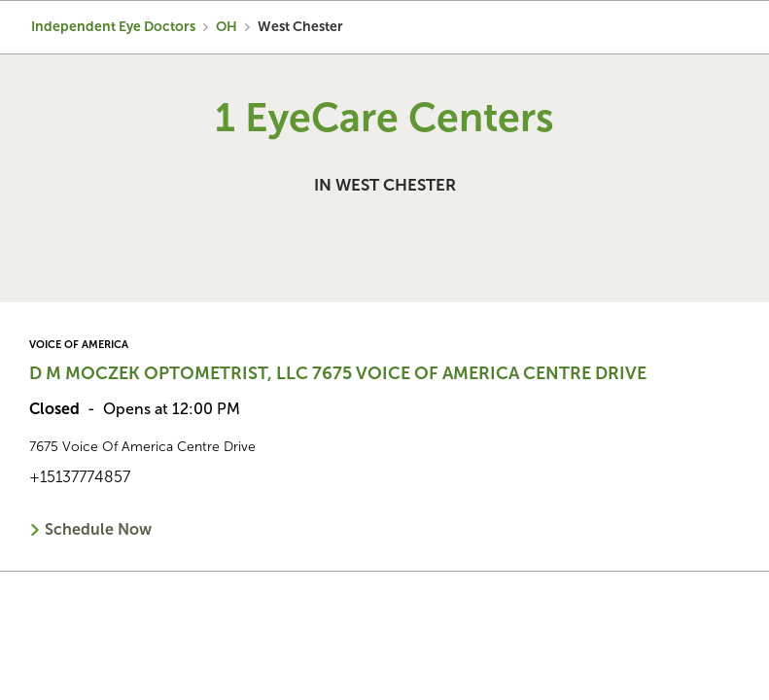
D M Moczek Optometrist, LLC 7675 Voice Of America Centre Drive (338, 373)
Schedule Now (98, 529)
